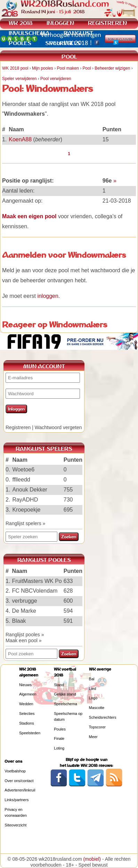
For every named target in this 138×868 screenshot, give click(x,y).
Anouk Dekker (30, 490)
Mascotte (97, 708)
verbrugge (25, 601)
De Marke (24, 611)
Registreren (18, 427)
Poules (60, 729)
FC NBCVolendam (35, 591)
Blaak (19, 621)
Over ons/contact (19, 781)
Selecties (27, 714)
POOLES (20, 43)
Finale (59, 738)
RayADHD (25, 500)
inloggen (48, 296)
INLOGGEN (60, 23)
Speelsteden (30, 733)
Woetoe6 (23, 470)
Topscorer (97, 727)
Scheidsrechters (103, 717)
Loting (59, 748)
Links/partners (17, 800)
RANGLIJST (78, 33)
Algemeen (28, 694)
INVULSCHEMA (29, 33)
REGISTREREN (107, 23)
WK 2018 (21, 23)
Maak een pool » (24, 640)
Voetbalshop (15, 771)
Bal (92, 679)
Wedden (26, 704)
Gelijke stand (65, 694)
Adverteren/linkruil (20, 790)
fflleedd (21, 480)
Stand (59, 685)
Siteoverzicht (15, 825)
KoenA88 (20, 139)
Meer (93, 737)
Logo (93, 698)
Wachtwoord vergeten (58, 427)
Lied (93, 689)
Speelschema (66, 704)
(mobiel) (92, 859)
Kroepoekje (26, 510)
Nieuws (25, 685)
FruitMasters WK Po (37, 581)
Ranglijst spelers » (25, 523)
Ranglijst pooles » (25, 635)
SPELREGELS (63, 43)
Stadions (27, 723)
